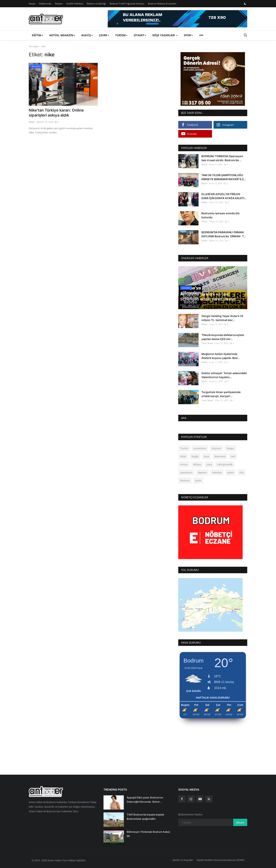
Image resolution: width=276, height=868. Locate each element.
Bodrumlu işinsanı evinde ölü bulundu (221, 215)
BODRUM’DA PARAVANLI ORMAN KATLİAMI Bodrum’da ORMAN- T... (224, 234)
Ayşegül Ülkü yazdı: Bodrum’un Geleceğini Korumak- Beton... (145, 800)
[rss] (209, 799)
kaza (207, 456)
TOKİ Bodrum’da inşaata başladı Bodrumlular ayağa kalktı (145, 817)
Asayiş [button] (87, 35)
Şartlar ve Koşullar (183, 860)
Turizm (184, 448)
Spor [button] (188, 35)
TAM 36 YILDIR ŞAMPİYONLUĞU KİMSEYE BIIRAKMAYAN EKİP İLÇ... (224, 177)
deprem (202, 472)
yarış (209, 464)
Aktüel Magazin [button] (62, 35)
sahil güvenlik (225, 464)
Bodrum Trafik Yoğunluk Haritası (127, 4)
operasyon (186, 472)
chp (242, 472)
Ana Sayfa (34, 46)
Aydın (198, 480)
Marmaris (220, 456)
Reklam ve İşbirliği (96, 4)
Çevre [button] (104, 35)
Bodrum (185, 480)
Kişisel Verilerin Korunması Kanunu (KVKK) (221, 860)
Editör (32, 122)
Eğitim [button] (37, 35)
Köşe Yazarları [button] (165, 35)
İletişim (59, 4)
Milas (183, 456)
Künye (32, 4)
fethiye (197, 464)
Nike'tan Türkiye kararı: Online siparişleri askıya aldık (56, 113)
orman (184, 464)
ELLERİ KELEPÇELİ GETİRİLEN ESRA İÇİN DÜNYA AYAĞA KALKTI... (224, 196)
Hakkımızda (45, 4)
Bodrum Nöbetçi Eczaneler (162, 4)
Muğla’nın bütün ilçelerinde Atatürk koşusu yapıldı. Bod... (221, 356)
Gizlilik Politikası (75, 4)
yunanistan (200, 448)
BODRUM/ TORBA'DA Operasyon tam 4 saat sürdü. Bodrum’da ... (222, 158)
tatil (233, 456)
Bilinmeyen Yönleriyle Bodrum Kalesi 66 (148, 834)
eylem (231, 472)
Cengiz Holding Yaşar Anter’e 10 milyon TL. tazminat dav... (222, 318)
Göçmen (216, 448)
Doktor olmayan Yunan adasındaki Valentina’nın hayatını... (224, 375)
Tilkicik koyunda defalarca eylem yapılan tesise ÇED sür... (223, 337)
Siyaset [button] (140, 35)
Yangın (230, 448)
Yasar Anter (207, 343)
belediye (217, 472)
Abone (240, 822)
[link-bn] (177, 19)
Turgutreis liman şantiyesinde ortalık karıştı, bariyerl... (221, 394)
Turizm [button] (121, 35)
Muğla (195, 456)
